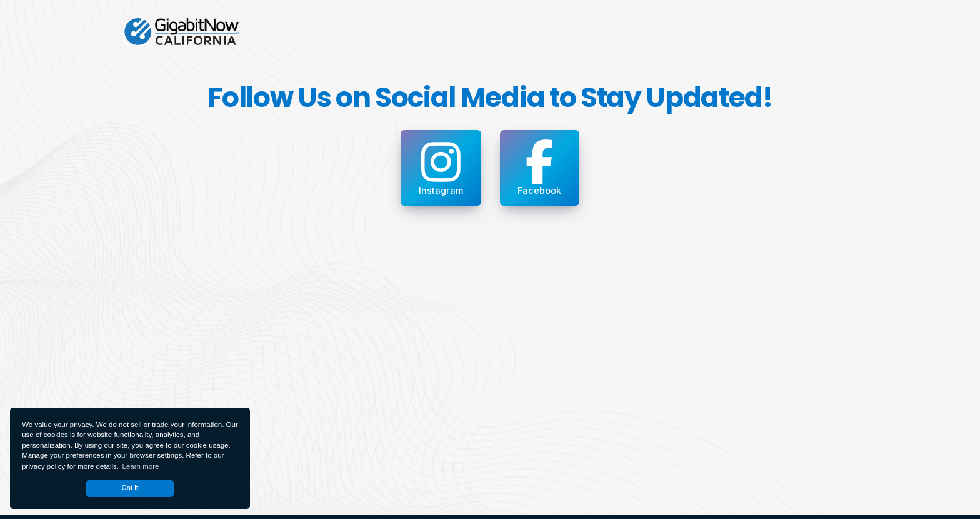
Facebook (539, 168)
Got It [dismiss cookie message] (130, 488)
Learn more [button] (141, 466)
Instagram (441, 168)
